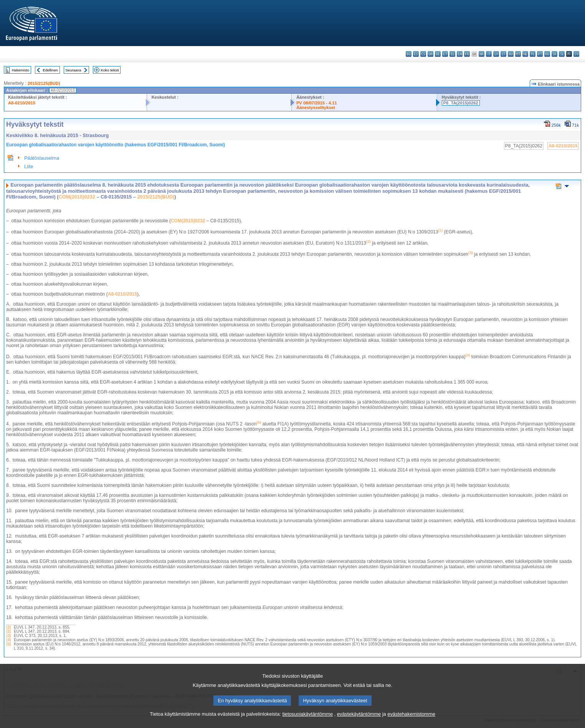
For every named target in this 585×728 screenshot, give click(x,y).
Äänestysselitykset (316, 108)
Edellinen (50, 70)
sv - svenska (576, 54)
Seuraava (73, 70)
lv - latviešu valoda (496, 54)
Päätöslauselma (42, 158)
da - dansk (430, 54)
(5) (8, 644)
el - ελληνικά (452, 54)
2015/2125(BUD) (44, 83)
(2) (8, 631)
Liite (29, 166)
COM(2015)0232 (77, 197)
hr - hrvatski (482, 54)
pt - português (540, 54)
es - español (416, 54)
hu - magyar (511, 54)
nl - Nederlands (525, 54)
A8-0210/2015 (22, 103)
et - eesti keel (445, 54)
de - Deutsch (438, 54)
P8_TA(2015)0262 (461, 103)
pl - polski (533, 54)
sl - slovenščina (562, 54)
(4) (8, 640)
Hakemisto (21, 70)
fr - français (467, 54)
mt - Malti (518, 54)
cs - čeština (423, 54)
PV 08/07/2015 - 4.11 (317, 103)
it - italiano (489, 54)
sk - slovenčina (554, 54)
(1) (8, 627)
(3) (8, 636)
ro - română (547, 54)
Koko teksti (110, 70)
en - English (460, 54)
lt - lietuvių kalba (503, 54)
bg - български (409, 54)
